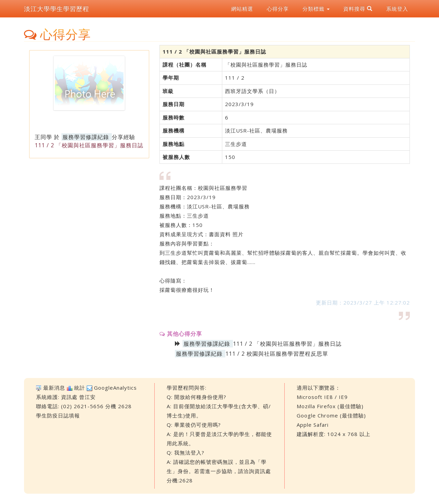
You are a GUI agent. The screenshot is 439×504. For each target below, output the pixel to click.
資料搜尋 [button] (358, 9)
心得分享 (278, 9)
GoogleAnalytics (115, 388)
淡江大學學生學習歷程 (57, 9)
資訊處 (69, 397)
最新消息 (54, 388)
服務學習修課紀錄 (86, 137)
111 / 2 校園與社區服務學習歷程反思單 (277, 354)
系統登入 (397, 9)
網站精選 (242, 9)
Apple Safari (313, 425)
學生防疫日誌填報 (58, 415)
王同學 (43, 137)
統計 (80, 388)
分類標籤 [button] (316, 9)
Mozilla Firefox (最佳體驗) (330, 406)
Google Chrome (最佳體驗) (331, 415)
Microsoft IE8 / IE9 (322, 397)
